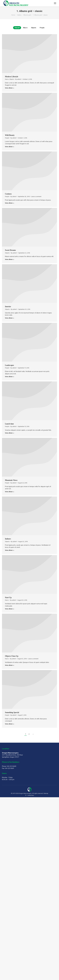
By (18, 79)
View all (17, 28)
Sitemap (46, 793)
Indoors (8, 539)
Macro (25, 28)
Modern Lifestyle (12, 77)
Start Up (8, 597)
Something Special (12, 712)
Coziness (8, 194)
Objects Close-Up (12, 656)
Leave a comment (36, 196)
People (42, 28)
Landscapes (9, 365)
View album (10, 88)
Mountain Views (11, 480)
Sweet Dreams (10, 250)
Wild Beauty (10, 135)
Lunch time (9, 424)
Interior (8, 307)
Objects (34, 28)
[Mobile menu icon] (55, 3)
